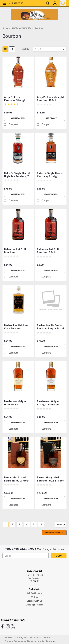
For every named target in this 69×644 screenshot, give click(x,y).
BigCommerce (20, 641)
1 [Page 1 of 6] (6, 525)
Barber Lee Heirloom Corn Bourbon (17, 327)
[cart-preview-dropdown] (62, 3)
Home (5, 28)
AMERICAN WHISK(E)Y (22, 28)
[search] (47, 4)
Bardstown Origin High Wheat (15, 403)
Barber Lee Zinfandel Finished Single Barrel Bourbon (51, 327)
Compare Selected (54, 533)
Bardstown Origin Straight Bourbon (48, 403)
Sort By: (26, 49)
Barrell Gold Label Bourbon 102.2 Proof (17, 479)
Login (29, 601)
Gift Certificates (34, 593)
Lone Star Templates (46, 641)
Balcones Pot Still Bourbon (15, 251)
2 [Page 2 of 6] (12, 525)
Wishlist (35, 597)
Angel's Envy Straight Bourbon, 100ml (50, 99)
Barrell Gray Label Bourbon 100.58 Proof (50, 479)
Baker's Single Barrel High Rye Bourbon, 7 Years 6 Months (17, 175)
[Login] (55, 4)
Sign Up (39, 601)
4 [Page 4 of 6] (27, 525)
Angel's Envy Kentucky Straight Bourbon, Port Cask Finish (16, 99)
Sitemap (47, 638)
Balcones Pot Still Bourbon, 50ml (48, 251)
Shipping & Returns (35, 605)
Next (61, 525)
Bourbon (39, 28)
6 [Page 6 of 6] (41, 525)
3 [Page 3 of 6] (20, 525)
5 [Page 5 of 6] (34, 525)
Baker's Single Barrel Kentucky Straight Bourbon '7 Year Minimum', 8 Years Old (50, 175)
